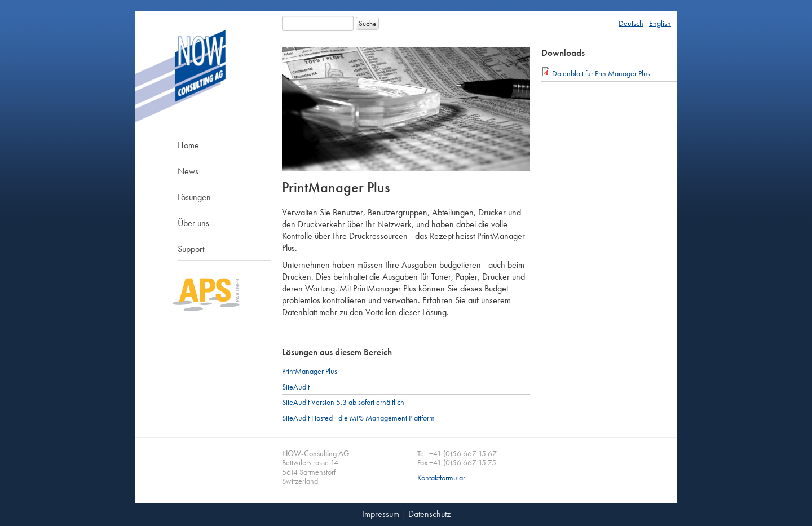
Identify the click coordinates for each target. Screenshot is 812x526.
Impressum (381, 514)
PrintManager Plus (310, 371)
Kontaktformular (441, 478)
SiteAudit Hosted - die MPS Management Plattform (358, 418)
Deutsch (631, 23)
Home (188, 145)
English (660, 23)
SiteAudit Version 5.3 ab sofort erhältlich (343, 402)
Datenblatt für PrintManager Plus (601, 73)
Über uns (193, 223)
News (188, 171)
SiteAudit (296, 387)
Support (191, 249)
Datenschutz (429, 514)
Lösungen (194, 197)
